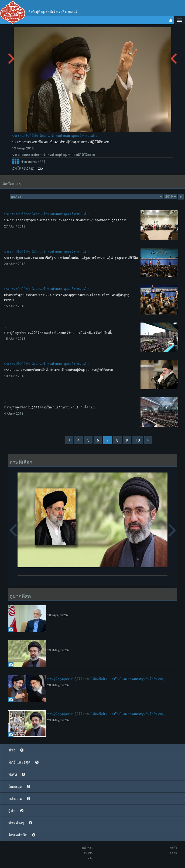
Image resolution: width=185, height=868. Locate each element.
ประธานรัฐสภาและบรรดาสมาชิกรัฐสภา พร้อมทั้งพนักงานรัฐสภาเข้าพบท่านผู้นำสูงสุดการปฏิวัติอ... (72, 258)
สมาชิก (88, 853)
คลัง (90, 858)
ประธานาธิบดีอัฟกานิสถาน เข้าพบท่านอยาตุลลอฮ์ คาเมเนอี (53, 136)
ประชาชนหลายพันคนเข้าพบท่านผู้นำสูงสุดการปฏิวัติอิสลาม (61, 142)
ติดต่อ (173, 853)
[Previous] (69, 440)
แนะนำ (173, 848)
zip (40, 168)
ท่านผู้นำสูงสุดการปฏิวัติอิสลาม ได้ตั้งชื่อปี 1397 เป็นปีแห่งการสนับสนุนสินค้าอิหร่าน (105, 679)
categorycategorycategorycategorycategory (87, 197)
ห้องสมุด (15, 786)
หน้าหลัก (87, 848)
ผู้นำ (12, 811)
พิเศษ (13, 774)
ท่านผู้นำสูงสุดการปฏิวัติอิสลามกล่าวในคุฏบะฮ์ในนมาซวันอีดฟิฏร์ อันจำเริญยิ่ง (58, 332)
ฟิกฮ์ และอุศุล (19, 762)
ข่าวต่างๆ (16, 823)
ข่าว (12, 750)
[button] (180, 20)
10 (138, 440)
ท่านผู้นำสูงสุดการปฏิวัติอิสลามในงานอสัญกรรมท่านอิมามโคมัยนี (49, 407)
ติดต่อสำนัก (18, 835)
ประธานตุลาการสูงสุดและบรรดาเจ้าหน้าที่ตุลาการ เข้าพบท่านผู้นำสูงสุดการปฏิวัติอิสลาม (66, 220)
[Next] (148, 440)
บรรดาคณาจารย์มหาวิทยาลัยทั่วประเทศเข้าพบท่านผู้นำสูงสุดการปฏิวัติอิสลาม (59, 370)
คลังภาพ (15, 799)
